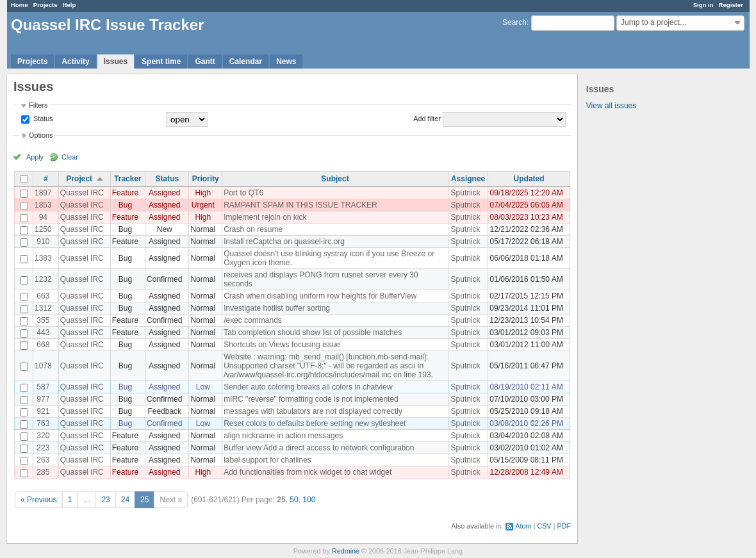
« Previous (39, 500)
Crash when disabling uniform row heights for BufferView (320, 296)
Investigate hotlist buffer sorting (277, 308)
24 (125, 500)
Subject (335, 179)
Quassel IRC (82, 193)
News (286, 62)
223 (43, 448)
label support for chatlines (267, 460)
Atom (523, 526)
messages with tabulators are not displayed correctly (313, 411)
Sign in (703, 5)
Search (514, 22)
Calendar (246, 62)
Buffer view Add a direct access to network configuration (319, 448)
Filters (38, 105)
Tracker (128, 179)
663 (43, 296)
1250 (43, 229)
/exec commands (253, 320)
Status (42, 119)
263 (43, 460)
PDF (564, 526)
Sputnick (466, 193)
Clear (70, 157)
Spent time (161, 62)
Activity (75, 62)
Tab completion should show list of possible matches (313, 332)
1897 (43, 193)
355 (43, 320)
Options (41, 135)
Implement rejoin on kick (265, 217)
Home (20, 5)
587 (43, 387)
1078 (43, 366)
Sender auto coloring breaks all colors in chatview (308, 387)
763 (43, 423)
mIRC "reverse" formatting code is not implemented (311, 399)
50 (294, 500)
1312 (43, 308)
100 (309, 500)
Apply (35, 157)
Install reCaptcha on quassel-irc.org (284, 242)
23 (105, 500)
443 (43, 332)
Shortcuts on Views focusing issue (282, 345)
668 (43, 345)
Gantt (205, 62)
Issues (116, 62)
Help (70, 5)
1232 (43, 279)
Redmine (346, 551)
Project (79, 179)
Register (731, 5)
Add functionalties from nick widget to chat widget (308, 472)
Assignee (468, 179)
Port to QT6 (243, 193)
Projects (45, 5)
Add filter (427, 119)
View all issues (611, 106)
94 (43, 217)
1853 (43, 205)
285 (43, 472)
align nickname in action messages (283, 436)
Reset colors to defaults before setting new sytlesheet (315, 423)
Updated (529, 179)
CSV (544, 526)
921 (43, 411)
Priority (206, 179)
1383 (43, 258)
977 (43, 399)
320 (43, 436)
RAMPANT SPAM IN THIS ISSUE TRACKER (300, 205)
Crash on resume (253, 229)
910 (43, 242)
